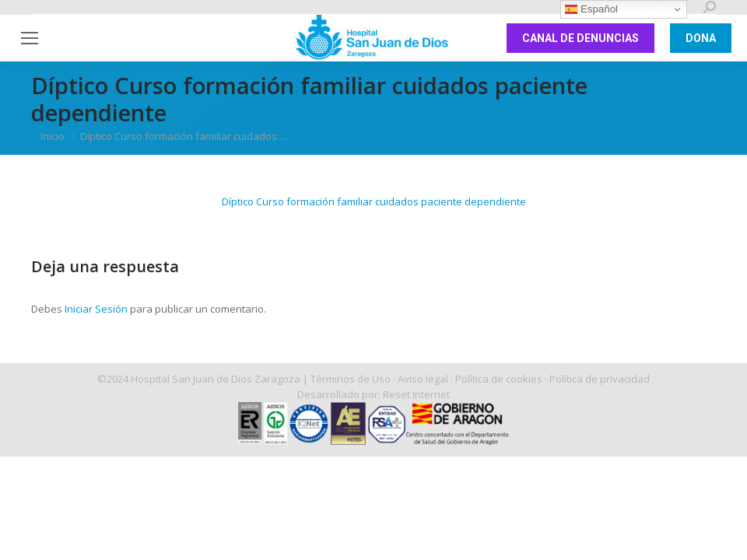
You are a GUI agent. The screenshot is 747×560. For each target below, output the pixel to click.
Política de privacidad (600, 379)
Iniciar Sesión (97, 309)
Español (591, 9)
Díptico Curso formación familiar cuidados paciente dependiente (374, 201)
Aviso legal (423, 379)
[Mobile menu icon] (30, 38)
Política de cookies (499, 379)
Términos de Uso (351, 379)
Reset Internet (416, 394)
